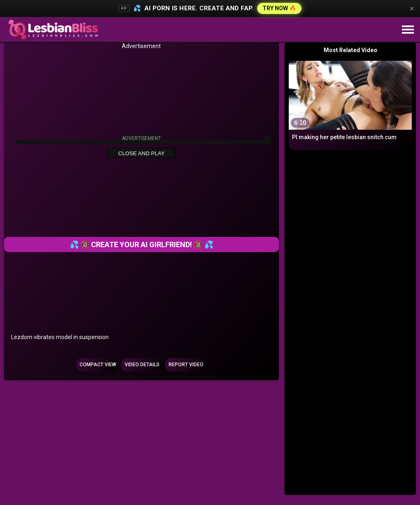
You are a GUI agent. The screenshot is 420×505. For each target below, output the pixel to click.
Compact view (98, 365)
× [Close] (412, 9)
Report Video (186, 365)
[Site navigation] (408, 30)
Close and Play (141, 153)
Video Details (142, 365)
